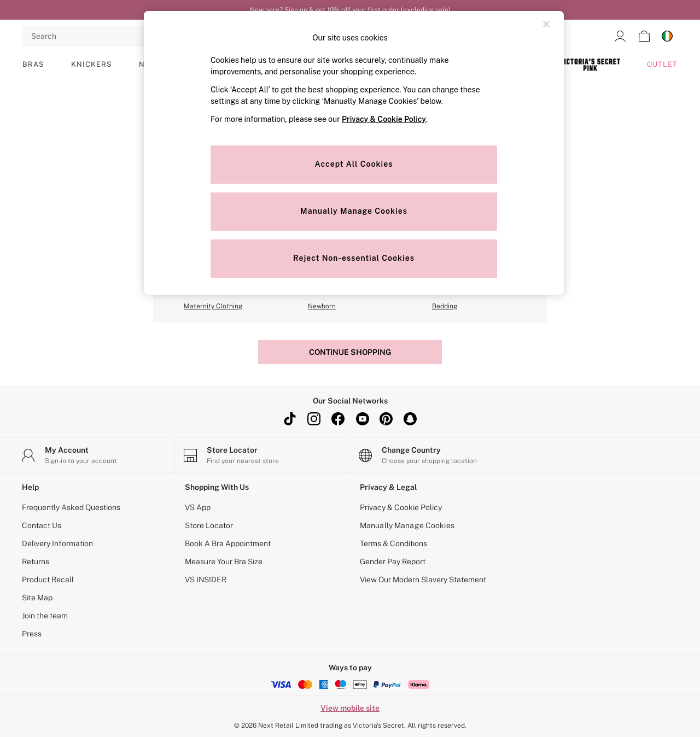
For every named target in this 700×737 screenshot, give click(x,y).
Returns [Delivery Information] (36, 561)
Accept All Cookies (354, 164)
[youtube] (362, 419)
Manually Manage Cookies (407, 525)
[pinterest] (386, 419)
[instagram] (314, 419)
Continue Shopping (350, 352)
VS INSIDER (206, 580)
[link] (620, 36)
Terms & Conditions (393, 543)
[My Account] (87, 455)
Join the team (45, 616)
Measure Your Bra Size (224, 561)
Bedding (445, 306)
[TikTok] (290, 419)
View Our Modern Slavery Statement (423, 580)
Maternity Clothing (213, 306)
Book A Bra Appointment (228, 543)
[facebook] (338, 419)
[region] (354, 153)
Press (32, 634)
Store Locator (209, 525)
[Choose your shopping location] (437, 455)
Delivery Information (57, 543)
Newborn (322, 306)
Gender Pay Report (393, 561)
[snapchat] (410, 419)
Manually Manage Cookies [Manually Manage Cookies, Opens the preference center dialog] (354, 211)
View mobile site (350, 708)
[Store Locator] (262, 455)
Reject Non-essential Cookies (354, 258)
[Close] (546, 24)
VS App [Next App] (198, 507)
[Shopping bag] (644, 36)
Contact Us (42, 525)
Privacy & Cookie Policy (401, 507)
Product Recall (48, 580)
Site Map (37, 598)
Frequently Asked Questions (71, 507)
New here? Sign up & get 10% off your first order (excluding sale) (350, 10)
